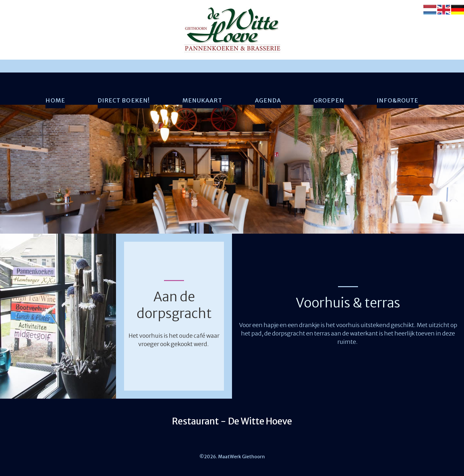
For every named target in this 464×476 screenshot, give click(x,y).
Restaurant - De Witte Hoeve (232, 421)
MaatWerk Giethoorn (241, 457)
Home (55, 101)
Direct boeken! (124, 101)
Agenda (268, 101)
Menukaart (202, 101)
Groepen (329, 101)
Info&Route (398, 101)
